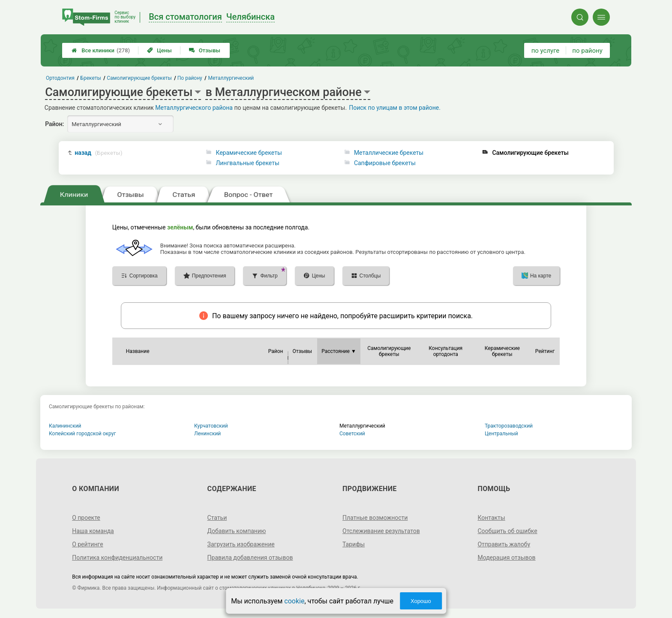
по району (587, 51)
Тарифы (354, 544)
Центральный (501, 434)
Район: (54, 124)
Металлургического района (194, 108)
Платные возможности (375, 518)
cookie (294, 601)
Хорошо (421, 601)
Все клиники (101, 50)
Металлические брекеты (389, 153)
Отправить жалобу (504, 544)
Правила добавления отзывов (250, 558)
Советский (352, 434)
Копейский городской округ (82, 434)
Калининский (65, 426)
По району (190, 78)
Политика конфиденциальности (117, 558)
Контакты (491, 518)
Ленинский (207, 434)
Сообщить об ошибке (507, 531)
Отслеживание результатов (381, 531)
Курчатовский (211, 426)
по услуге (546, 51)
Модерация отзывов (506, 558)
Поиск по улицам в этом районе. (395, 108)
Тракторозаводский (509, 426)
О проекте (86, 518)
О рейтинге (88, 544)
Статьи (217, 518)
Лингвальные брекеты (247, 163)
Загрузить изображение (241, 544)
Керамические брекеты (249, 153)
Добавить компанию (237, 531)
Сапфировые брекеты (385, 163)
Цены (159, 50)
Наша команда (93, 531)
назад (99, 153)
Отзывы (205, 50)
